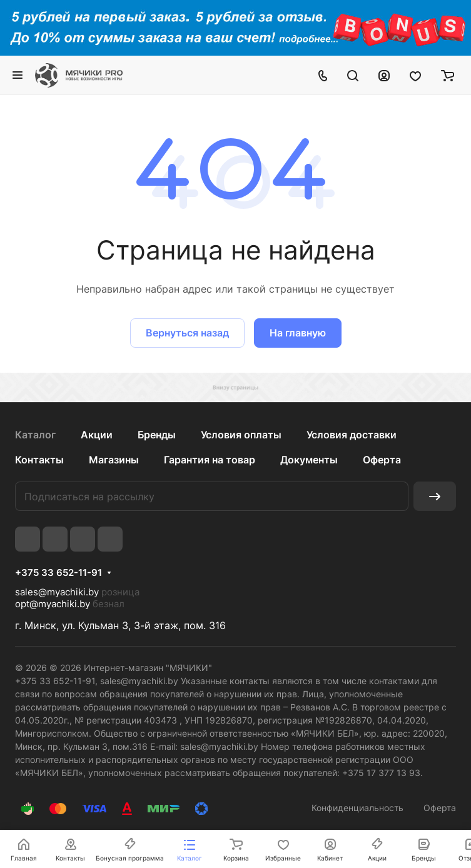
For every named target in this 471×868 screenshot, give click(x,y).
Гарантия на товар (210, 460)
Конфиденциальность (357, 808)
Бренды (157, 435)
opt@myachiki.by (53, 604)
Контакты (39, 460)
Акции (97, 435)
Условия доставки (352, 435)
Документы (309, 460)
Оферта (382, 460)
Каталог (35, 435)
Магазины (114, 460)
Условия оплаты (241, 435)
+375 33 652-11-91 (58, 573)
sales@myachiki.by (57, 592)
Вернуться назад (187, 333)
